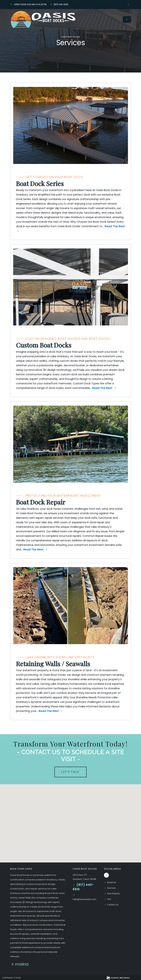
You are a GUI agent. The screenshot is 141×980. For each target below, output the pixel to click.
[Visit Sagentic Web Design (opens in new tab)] (118, 978)
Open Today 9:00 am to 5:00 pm (28, 4)
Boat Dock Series (40, 184)
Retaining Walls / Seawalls (53, 664)
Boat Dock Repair (41, 502)
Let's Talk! (70, 772)
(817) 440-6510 (59, 4)
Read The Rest (105, 388)
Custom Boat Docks (44, 345)
